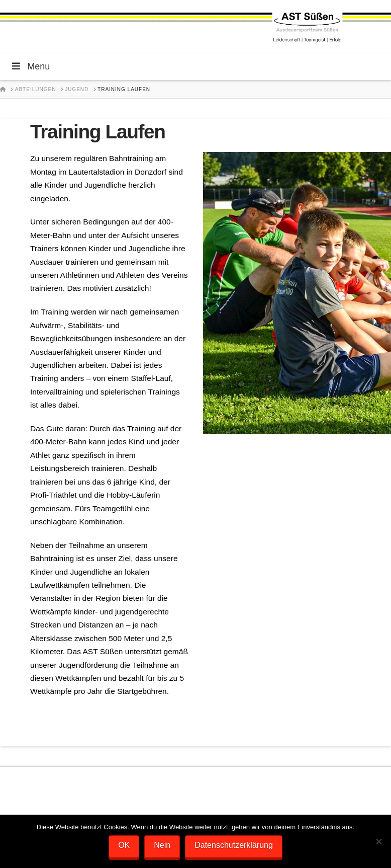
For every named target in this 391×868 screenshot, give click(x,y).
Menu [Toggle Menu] (30, 66)
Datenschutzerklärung (234, 845)
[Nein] (378, 841)
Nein (162, 845)
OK (124, 845)
